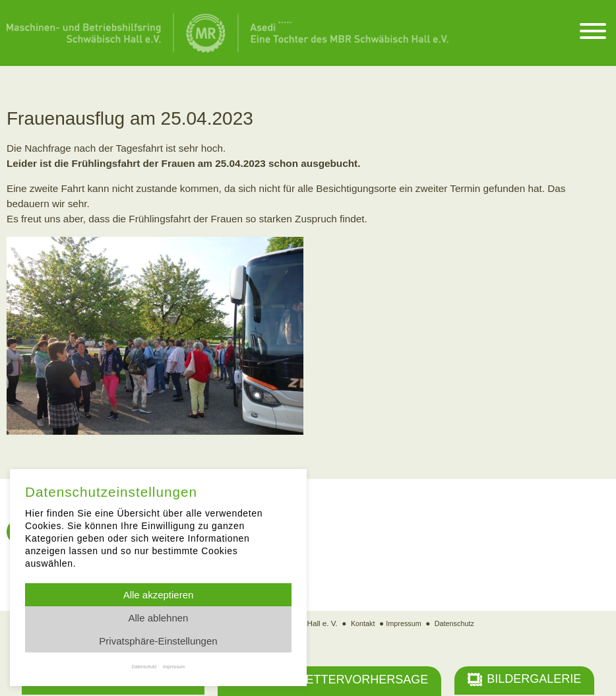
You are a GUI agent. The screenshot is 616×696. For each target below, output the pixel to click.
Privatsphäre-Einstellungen (158, 641)
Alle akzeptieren (159, 595)
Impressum (403, 624)
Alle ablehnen (159, 618)
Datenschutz (457, 624)
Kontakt (360, 624)
